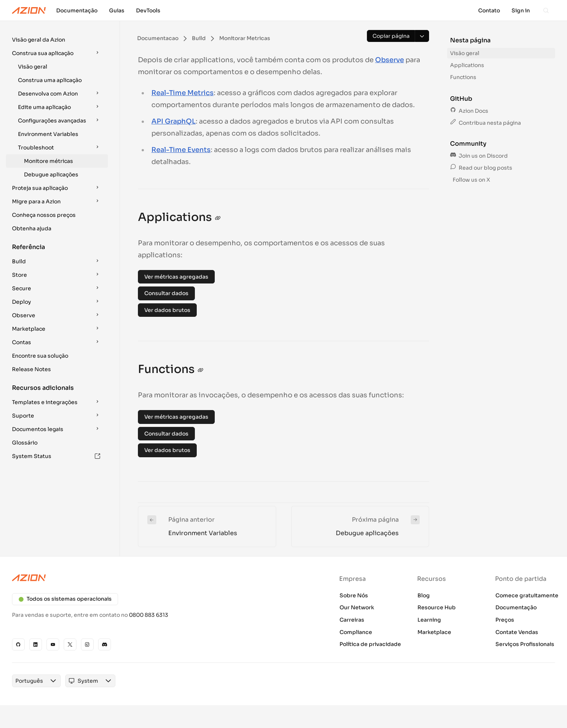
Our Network (357, 607)
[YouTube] (53, 644)
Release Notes (31, 369)
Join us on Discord (479, 156)
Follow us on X (471, 180)
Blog (424, 595)
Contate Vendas (517, 632)
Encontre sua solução (40, 356)
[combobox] (29, 681)
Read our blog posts (481, 168)
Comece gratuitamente (527, 595)
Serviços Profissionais (525, 644)
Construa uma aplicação (50, 80)
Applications (467, 65)
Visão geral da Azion (39, 40)
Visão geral (33, 67)
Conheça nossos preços (44, 215)
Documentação (516, 607)
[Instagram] (87, 644)
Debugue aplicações (51, 175)
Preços (505, 620)
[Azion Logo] (29, 10)
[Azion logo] (143, 578)
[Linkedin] (36, 644)
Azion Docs (469, 111)
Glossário (25, 443)
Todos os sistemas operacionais (65, 599)
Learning (429, 620)
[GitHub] (18, 644)
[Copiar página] (391, 36)
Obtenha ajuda (32, 228)
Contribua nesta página (485, 123)
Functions (463, 77)
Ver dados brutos (167, 310)
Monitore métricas (49, 161)
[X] (70, 644)
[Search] (546, 10)
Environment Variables (48, 134)
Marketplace (434, 632)
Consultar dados (166, 293)
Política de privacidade (370, 644)
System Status (56, 456)
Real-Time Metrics (183, 93)
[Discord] (105, 644)
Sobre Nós (354, 595)
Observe (390, 60)
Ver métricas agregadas (176, 277)
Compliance (356, 632)
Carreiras (352, 620)
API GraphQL (174, 121)
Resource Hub (437, 607)
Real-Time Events (181, 150)
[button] (57, 40)
